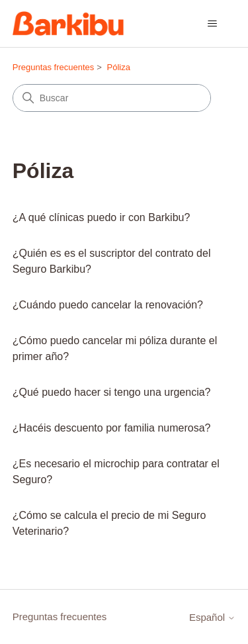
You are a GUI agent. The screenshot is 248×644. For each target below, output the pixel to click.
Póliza (119, 67)
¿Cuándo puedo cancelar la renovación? (108, 305)
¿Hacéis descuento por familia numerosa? (112, 428)
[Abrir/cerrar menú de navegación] (212, 24)
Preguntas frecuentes (54, 67)
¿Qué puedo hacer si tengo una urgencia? (112, 392)
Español (212, 617)
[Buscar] (112, 98)
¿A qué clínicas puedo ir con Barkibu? (102, 217)
